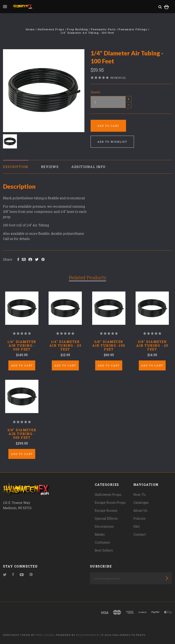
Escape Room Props (110, 502)
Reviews (50, 167)
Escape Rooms (106, 510)
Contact (140, 534)
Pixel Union (45, 635)
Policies (139, 518)
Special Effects (106, 518)
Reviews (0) (118, 78)
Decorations (104, 526)
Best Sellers (104, 550)
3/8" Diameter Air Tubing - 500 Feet (22, 434)
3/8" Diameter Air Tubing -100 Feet (109, 345)
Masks (100, 534)
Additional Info (88, 167)
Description (16, 167)
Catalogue (141, 502)
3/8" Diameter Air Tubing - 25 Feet (152, 345)
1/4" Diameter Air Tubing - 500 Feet (22, 345)
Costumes (102, 542)
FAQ (136, 526)
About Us (140, 510)
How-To (140, 494)
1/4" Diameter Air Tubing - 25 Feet (65, 345)
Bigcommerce (88, 635)
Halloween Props (108, 494)
